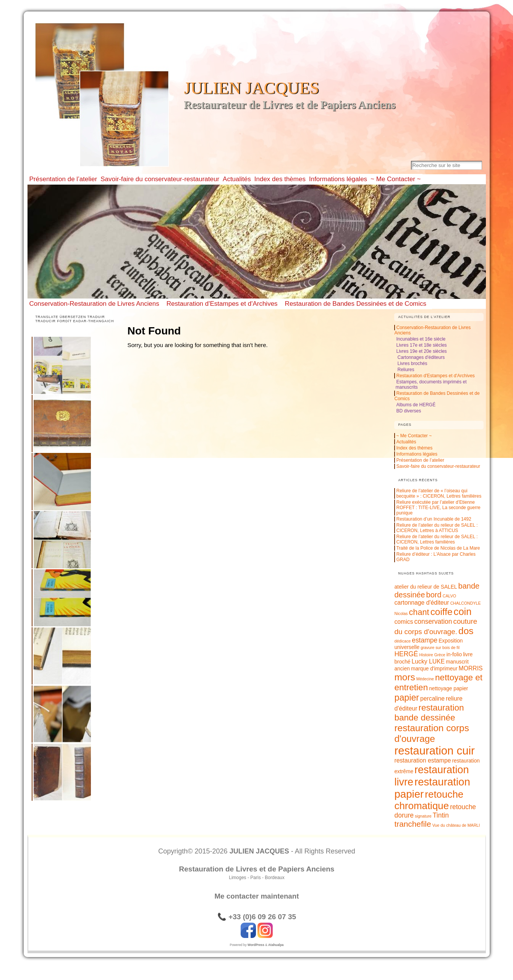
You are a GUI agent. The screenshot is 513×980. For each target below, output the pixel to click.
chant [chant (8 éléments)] (419, 612)
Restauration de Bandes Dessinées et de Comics (356, 304)
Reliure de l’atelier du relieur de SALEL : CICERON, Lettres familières (437, 539)
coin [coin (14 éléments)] (463, 612)
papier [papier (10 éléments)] (407, 698)
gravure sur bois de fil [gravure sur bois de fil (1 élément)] (440, 647)
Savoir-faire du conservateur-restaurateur (438, 466)
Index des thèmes (414, 448)
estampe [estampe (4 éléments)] (425, 640)
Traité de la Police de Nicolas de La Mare (438, 548)
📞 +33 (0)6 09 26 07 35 (257, 917)
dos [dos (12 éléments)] (466, 631)
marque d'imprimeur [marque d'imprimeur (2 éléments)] (434, 669)
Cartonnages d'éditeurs (421, 357)
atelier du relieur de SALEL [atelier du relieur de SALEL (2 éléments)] (426, 587)
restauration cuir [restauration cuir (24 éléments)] (434, 750)
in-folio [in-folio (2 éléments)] (454, 655)
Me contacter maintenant (256, 896)
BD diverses (409, 411)
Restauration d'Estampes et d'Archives (222, 304)
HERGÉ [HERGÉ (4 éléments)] (406, 654)
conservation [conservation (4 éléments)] (433, 621)
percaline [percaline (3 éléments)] (432, 698)
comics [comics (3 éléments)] (404, 622)
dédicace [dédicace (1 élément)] (402, 641)
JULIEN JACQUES (252, 88)
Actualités (406, 442)
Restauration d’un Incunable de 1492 (434, 519)
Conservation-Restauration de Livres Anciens (94, 304)
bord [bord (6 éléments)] (434, 595)
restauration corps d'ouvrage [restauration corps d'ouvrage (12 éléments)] (431, 733)
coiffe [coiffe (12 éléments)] (442, 612)
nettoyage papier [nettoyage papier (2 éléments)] (448, 689)
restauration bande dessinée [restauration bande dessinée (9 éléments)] (429, 713)
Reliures (406, 370)
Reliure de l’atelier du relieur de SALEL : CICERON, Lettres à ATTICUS (437, 528)
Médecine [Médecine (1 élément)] (425, 679)
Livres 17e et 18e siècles (421, 345)
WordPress (256, 945)
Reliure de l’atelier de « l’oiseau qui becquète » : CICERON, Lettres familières (439, 493)
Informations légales (417, 454)
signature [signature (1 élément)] (423, 816)
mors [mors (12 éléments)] (405, 677)
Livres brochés (412, 363)
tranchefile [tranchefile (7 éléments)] (413, 824)
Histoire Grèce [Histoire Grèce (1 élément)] (432, 655)
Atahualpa (276, 945)
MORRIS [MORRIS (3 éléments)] (471, 668)
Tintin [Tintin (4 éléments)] (441, 815)
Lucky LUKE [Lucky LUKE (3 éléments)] (428, 661)
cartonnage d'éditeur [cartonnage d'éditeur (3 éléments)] (422, 603)
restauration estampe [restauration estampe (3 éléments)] (422, 760)
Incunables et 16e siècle (421, 339)
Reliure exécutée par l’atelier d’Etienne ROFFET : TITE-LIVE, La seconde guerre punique (438, 508)
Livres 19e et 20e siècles (421, 351)
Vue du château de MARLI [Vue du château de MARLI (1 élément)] (456, 825)
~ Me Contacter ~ (414, 436)
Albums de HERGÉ (416, 405)
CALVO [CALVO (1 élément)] (449, 596)
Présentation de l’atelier (420, 460)
